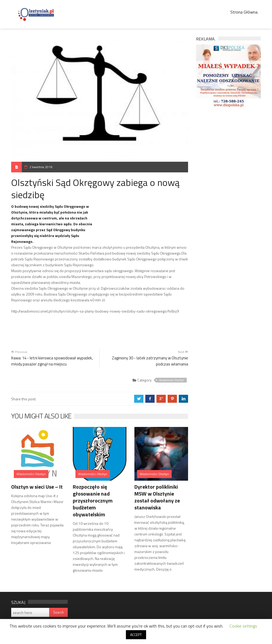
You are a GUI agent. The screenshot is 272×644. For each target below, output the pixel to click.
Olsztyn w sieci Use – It (37, 487)
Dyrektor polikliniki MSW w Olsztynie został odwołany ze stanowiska (157, 497)
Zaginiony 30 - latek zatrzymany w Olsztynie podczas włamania (150, 361)
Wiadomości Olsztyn (172, 380)
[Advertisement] (142, 220)
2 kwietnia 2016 (41, 167)
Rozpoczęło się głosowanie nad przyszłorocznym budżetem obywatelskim (93, 500)
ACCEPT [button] (136, 635)
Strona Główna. (244, 12)
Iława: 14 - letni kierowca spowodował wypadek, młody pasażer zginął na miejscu (52, 361)
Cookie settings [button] (243, 626)
